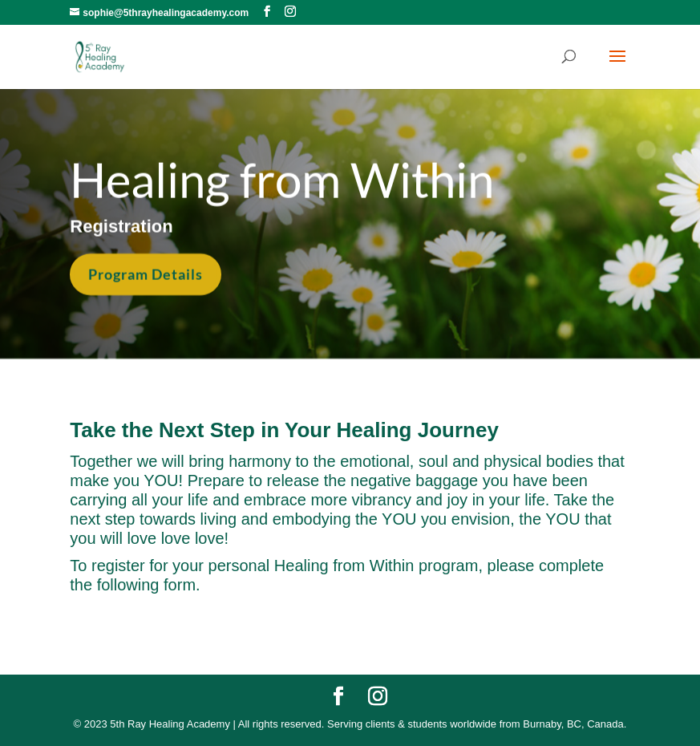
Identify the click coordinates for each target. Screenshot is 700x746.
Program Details (146, 273)
